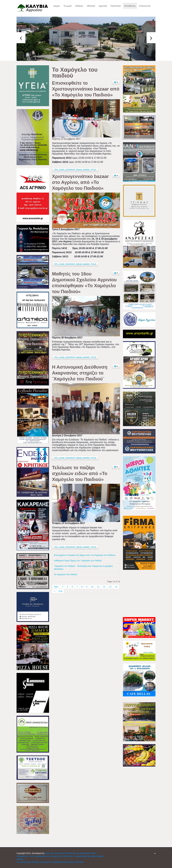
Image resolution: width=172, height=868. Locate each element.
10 (92, 587)
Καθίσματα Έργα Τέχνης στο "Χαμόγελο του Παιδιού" (78, 561)
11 (98, 587)
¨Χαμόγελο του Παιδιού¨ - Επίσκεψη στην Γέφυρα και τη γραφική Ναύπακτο (83, 568)
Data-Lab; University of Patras (59, 853)
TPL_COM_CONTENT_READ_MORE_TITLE (75, 170)
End (61, 591)
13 (110, 587)
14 (116, 587)
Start (56, 587)
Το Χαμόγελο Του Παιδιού (66, 574)
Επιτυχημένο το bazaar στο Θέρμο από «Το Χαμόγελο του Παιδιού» (85, 555)
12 (104, 587)
